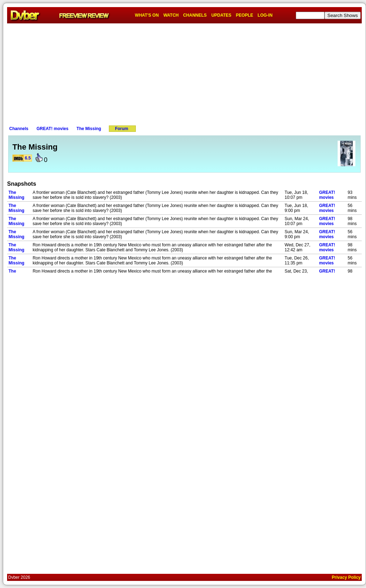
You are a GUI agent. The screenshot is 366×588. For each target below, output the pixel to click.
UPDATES (221, 15)
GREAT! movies (52, 129)
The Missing (89, 129)
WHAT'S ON (147, 15)
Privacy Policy (346, 577)
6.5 (28, 158)
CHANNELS (195, 15)
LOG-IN (265, 15)
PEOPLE (245, 15)
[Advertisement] (184, 73)
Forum (121, 129)
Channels (19, 129)
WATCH (171, 15)
